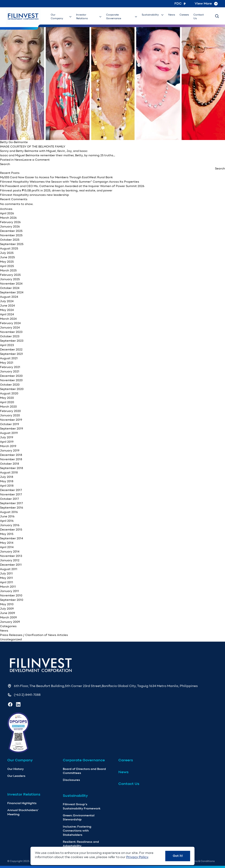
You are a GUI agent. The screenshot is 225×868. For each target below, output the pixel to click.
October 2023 (10, 336)
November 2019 (11, 420)
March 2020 (8, 407)
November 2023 (11, 332)
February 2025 (10, 275)
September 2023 (12, 341)
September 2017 (11, 503)
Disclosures (71, 780)
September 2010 (12, 600)
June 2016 (7, 516)
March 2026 (8, 218)
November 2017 (11, 494)
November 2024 (11, 284)
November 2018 (11, 459)
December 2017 (11, 490)
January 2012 (10, 560)
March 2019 (8, 446)
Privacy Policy (137, 857)
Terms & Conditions (202, 861)
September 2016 (12, 508)
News (172, 15)
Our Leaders (16, 776)
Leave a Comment (36, 160)
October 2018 (9, 464)
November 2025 (11, 235)
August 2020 (9, 393)
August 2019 (9, 433)
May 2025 (7, 262)
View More (206, 3)
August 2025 (9, 248)
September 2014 (12, 538)
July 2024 (7, 301)
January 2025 (10, 279)
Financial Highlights (22, 803)
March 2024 (8, 319)
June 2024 (7, 306)
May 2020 (7, 398)
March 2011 (8, 587)
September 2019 (12, 429)
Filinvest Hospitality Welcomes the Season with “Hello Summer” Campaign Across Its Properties (70, 182)
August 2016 (9, 512)
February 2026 (10, 222)
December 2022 (11, 349)
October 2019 (9, 424)
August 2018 (9, 472)
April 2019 (7, 442)
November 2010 (11, 595)
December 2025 (11, 231)
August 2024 (9, 297)
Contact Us (199, 17)
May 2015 (7, 534)
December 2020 (11, 376)
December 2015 (11, 530)
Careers (184, 15)
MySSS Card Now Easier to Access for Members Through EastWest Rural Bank (56, 177)
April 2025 (7, 266)
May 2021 (7, 363)
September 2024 (12, 292)
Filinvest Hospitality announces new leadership (34, 195)
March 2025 (8, 270)
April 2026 (7, 213)
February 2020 (10, 411)
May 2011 (6, 578)
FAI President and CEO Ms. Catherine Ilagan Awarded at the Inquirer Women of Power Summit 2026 (72, 186)
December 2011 (11, 565)
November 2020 (11, 380)
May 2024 (7, 310)
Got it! (178, 856)
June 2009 (7, 613)
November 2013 (11, 556)
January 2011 (9, 591)
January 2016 (10, 525)
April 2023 (7, 345)
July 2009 (7, 609)
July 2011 (6, 573)
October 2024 (10, 288)
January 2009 (10, 622)
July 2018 (7, 477)
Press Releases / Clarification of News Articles (34, 635)
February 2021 (10, 367)
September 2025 (12, 244)
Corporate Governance (122, 17)
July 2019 (7, 437)
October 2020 (10, 385)
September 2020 (12, 389)
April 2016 (7, 521)
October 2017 (9, 499)
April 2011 (7, 582)
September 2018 (12, 468)
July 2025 (7, 253)
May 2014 (7, 543)
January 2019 (10, 450)
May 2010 (7, 604)
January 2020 (10, 415)
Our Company (61, 17)
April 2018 (7, 486)
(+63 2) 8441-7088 (27, 695)
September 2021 (12, 354)
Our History (16, 769)
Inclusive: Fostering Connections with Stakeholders (77, 831)
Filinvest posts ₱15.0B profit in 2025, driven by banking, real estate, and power (56, 190)
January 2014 (10, 551)
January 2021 (10, 371)
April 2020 (7, 402)
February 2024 (10, 323)
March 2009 (8, 617)
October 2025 (10, 240)
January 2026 (10, 226)
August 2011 (9, 569)
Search (5, 164)
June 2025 (7, 257)
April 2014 (7, 547)
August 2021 (9, 358)
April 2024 (7, 314)
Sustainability (153, 15)
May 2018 (7, 481)
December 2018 (11, 455)
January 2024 (10, 327)
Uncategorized (11, 639)
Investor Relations (89, 17)
